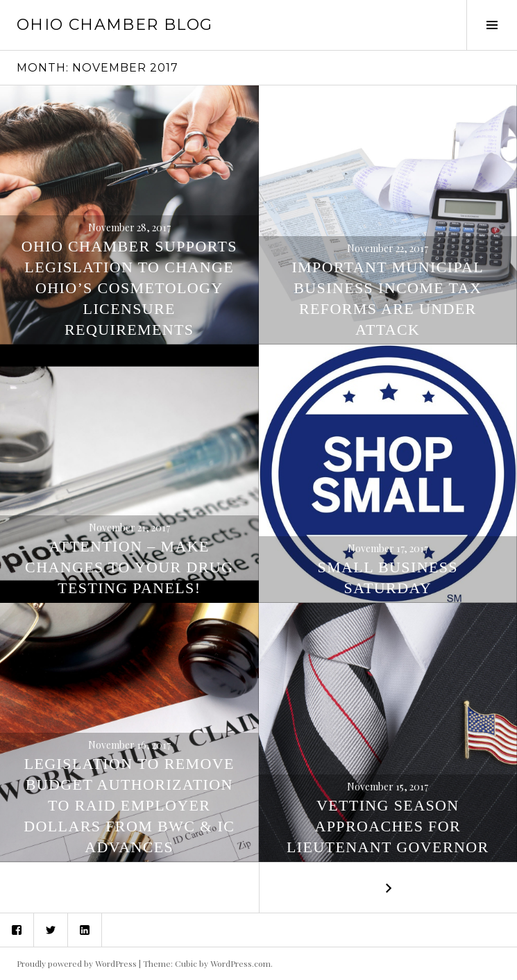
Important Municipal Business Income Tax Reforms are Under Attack (388, 298)
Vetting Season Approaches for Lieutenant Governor (388, 826)
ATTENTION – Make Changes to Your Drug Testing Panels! (129, 567)
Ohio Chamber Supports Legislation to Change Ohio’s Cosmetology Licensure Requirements (129, 288)
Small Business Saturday (388, 578)
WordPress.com (240, 963)
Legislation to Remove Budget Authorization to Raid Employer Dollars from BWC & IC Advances (129, 805)
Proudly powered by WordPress (77, 963)
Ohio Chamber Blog (115, 25)
